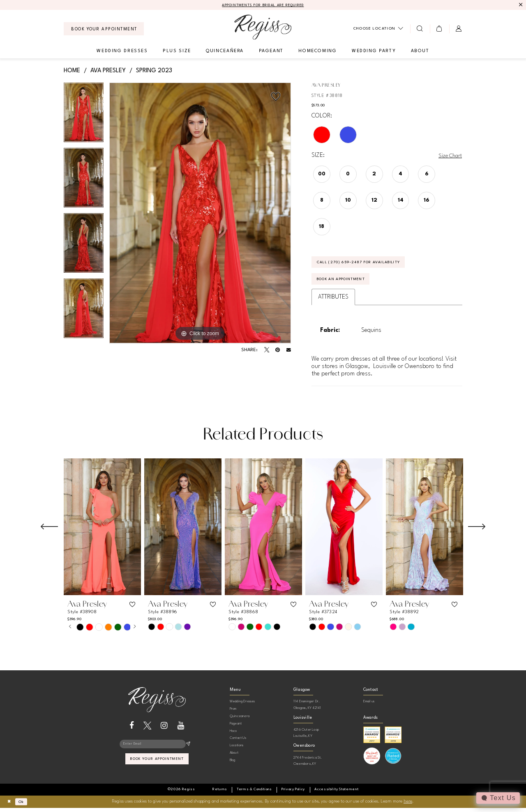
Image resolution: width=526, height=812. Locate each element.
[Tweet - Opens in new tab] (267, 351)
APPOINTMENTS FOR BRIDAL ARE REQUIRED (263, 6)
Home (72, 71)
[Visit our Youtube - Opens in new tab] (181, 730)
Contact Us (238, 743)
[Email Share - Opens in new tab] (289, 351)
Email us (369, 706)
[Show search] (420, 29)
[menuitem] (104, 29)
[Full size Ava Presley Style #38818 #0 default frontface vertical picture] (200, 214)
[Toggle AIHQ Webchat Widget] (498, 798)
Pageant (236, 728)
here (408, 806)
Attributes (333, 301)
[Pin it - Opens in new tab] (278, 351)
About (234, 757)
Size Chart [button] (449, 156)
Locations (237, 750)
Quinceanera (240, 721)
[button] (439, 29)
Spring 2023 (154, 71)
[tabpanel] (84, 116)
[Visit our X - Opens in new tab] (147, 730)
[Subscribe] (188, 749)
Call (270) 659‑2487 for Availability (367, 265)
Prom (233, 713)
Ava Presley (108, 71)
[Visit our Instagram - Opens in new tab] (164, 730)
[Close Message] (520, 5)
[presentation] (102, 531)
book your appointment (157, 766)
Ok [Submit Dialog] (24, 806)
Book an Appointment (347, 283)
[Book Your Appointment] (104, 29)
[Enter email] (157, 749)
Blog (233, 765)
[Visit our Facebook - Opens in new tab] (132, 730)
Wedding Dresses (242, 706)
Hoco (233, 735)
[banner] (263, 28)
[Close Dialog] (10, 806)
